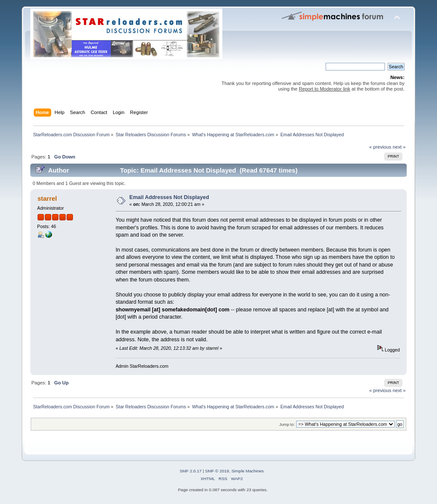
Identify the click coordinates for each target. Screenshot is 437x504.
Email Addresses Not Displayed (169, 197)
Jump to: (287, 424)
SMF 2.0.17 (191, 471)
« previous (380, 147)
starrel (47, 198)
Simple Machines (248, 471)
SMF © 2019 (217, 471)
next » (399, 147)
